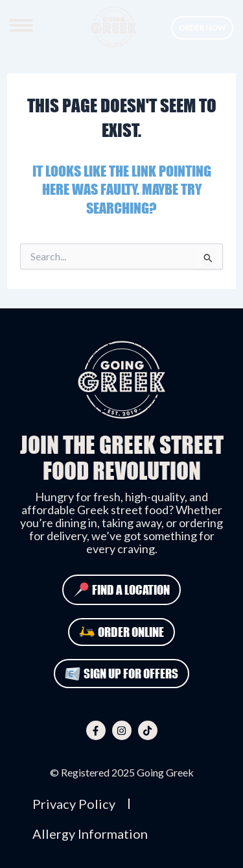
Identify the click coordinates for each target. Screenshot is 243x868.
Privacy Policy (74, 804)
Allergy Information (90, 834)
